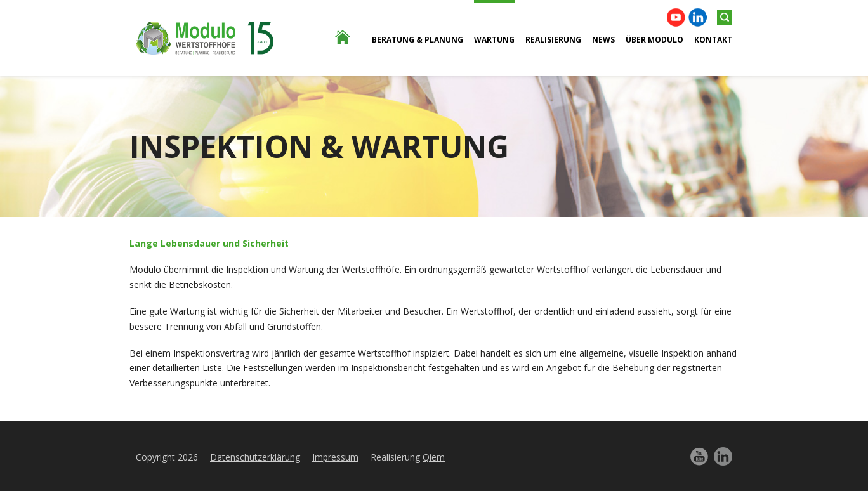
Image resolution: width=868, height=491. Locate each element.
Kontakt (713, 40)
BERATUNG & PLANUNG (418, 40)
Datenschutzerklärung (255, 457)
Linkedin (698, 17)
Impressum (335, 457)
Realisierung (553, 40)
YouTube (676, 17)
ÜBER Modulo (654, 40)
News (603, 40)
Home (335, 108)
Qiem (434, 457)
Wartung (494, 40)
